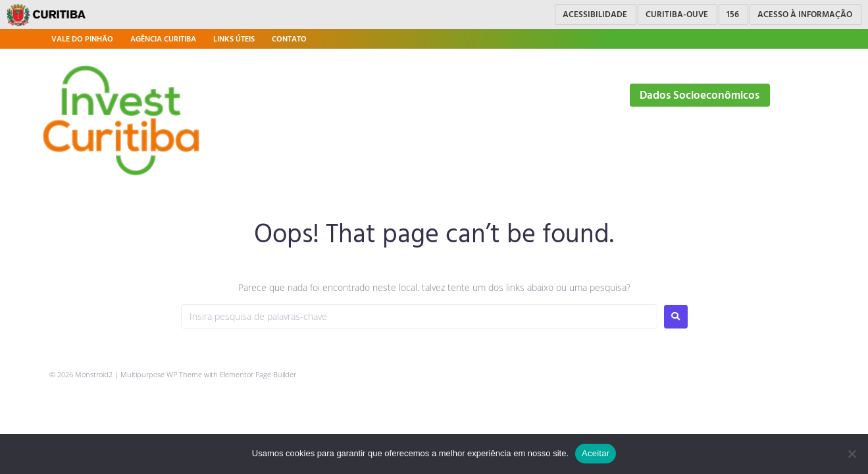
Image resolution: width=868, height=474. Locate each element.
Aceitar (596, 453)
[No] (852, 454)
